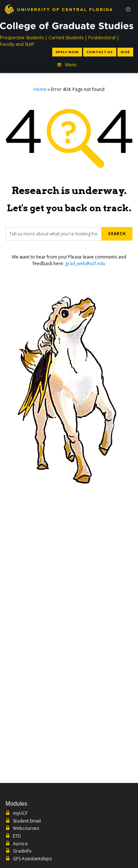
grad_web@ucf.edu (85, 263)
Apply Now (67, 52)
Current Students (66, 38)
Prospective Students (22, 38)
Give (125, 52)
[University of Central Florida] (59, 9)
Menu (67, 65)
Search (117, 234)
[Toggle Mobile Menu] (128, 9)
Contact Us (100, 52)
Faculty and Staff (17, 44)
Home (40, 89)
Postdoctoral (102, 38)
